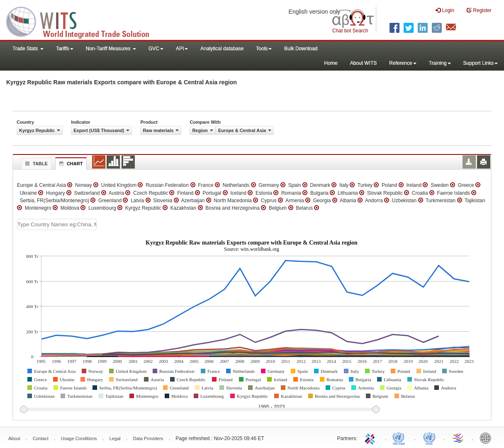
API (182, 49)
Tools (264, 49)
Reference (403, 63)
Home (331, 63)
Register (479, 10)
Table (35, 164)
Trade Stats (28, 49)
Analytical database (222, 49)
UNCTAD (400, 438)
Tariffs (65, 49)
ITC (371, 438)
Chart (70, 164)
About (14, 438)
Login (445, 10)
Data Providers (148, 438)
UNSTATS (429, 438)
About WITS (364, 63)
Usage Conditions (79, 438)
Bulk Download (301, 49)
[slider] (200, 410)
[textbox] (57, 224)
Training (440, 63)
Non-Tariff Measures (111, 49)
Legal (115, 438)
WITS (83, 21)
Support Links (481, 63)
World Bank (487, 438)
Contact (41, 438)
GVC (156, 49)
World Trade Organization (458, 438)
